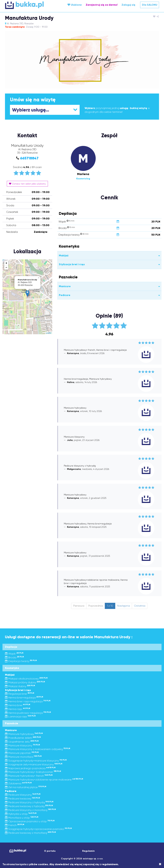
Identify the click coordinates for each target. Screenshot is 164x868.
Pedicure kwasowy (22, 799)
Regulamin (88, 851)
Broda (14, 657)
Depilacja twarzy (21, 661)
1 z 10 (110, 606)
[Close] (160, 864)
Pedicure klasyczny (23, 795)
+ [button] (6, 263)
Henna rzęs (18, 709)
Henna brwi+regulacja (24, 698)
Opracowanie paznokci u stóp (30, 821)
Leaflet (49, 333)
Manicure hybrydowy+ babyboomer (33, 772)
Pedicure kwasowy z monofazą (30, 833)
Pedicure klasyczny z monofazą (30, 810)
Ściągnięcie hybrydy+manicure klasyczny (36, 761)
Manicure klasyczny (22, 745)
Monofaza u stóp (22, 818)
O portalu (50, 851)
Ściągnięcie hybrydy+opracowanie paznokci (38, 829)
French (15, 825)
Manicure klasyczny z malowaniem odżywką (38, 749)
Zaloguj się (128, 5)
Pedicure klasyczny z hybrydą (29, 802)
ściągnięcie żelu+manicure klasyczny (34, 764)
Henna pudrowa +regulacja (28, 713)
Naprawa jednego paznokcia (30, 768)
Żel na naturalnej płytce (26, 787)
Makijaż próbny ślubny (25, 682)
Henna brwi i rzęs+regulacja (28, 701)
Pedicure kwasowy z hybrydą (29, 806)
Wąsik (14, 654)
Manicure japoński (22, 753)
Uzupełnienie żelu (22, 742)
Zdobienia (18, 783)
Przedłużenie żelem (23, 738)
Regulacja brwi (20, 694)
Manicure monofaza (23, 757)
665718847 (29, 158)
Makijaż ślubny (20, 686)
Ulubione (75, 5)
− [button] (6, 268)
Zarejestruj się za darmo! (102, 5)
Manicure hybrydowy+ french (29, 776)
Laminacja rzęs (20, 717)
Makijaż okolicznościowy (26, 679)
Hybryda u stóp (21, 814)
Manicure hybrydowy (24, 734)
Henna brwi (18, 705)
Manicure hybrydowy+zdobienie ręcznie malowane (44, 780)
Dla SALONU (150, 5)
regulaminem (110, 864)
